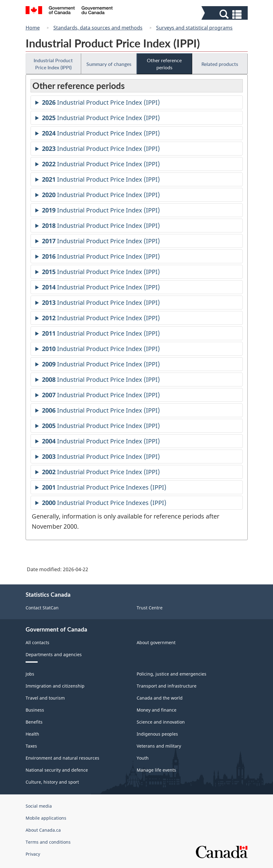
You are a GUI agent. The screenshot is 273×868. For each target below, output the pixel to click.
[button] (225, 14)
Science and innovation (161, 722)
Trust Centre (150, 608)
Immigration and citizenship (55, 686)
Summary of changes (109, 64)
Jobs (30, 674)
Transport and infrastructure (167, 686)
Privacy (33, 854)
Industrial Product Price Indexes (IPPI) (104, 488)
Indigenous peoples (157, 734)
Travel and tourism (45, 698)
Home (33, 28)
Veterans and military (159, 746)
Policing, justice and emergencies (172, 674)
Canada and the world (160, 698)
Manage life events (156, 770)
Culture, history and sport (52, 782)
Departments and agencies (54, 654)
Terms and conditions (48, 842)
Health (32, 734)
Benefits (34, 722)
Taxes (31, 746)
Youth (143, 758)
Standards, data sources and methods (98, 28)
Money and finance (157, 710)
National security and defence (57, 770)
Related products (220, 64)
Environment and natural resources (62, 758)
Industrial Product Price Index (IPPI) (53, 64)
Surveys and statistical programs (194, 28)
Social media (39, 806)
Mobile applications (46, 818)
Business (35, 710)
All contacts (37, 642)
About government (156, 642)
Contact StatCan (42, 608)
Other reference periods (164, 64)
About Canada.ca (43, 830)
